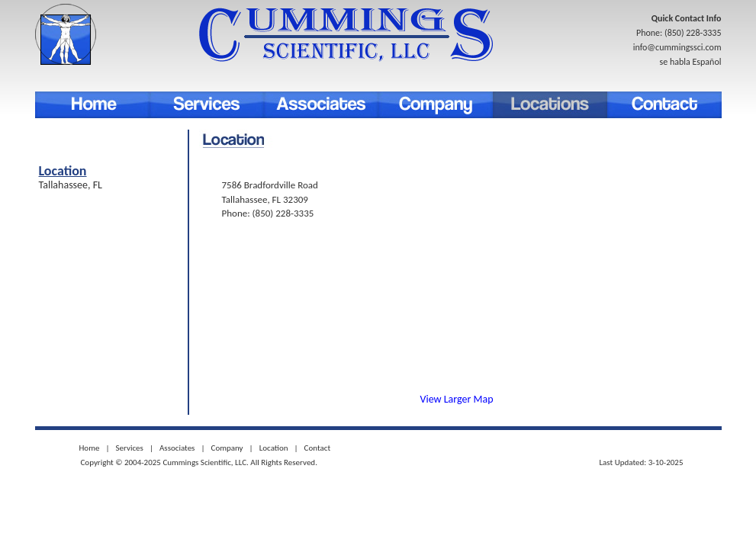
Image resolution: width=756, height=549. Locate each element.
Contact (664, 105)
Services (207, 105)
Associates (177, 448)
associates (321, 105)
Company (436, 105)
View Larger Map (457, 399)
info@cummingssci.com (677, 47)
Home (92, 105)
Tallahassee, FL (71, 185)
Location (550, 105)
